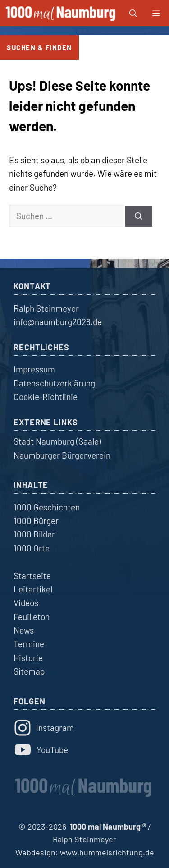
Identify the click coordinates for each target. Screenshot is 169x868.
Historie (28, 658)
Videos (26, 603)
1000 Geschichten (47, 507)
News (24, 630)
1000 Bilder (34, 534)
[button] (133, 13)
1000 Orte (32, 548)
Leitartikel (33, 589)
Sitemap (29, 671)
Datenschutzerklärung (54, 383)
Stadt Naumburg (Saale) (57, 441)
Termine (29, 644)
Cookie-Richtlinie (46, 397)
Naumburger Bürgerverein (62, 455)
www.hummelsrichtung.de (107, 852)
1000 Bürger (36, 521)
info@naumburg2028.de (58, 322)
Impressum (34, 369)
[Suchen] (139, 216)
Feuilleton (32, 617)
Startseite (32, 576)
